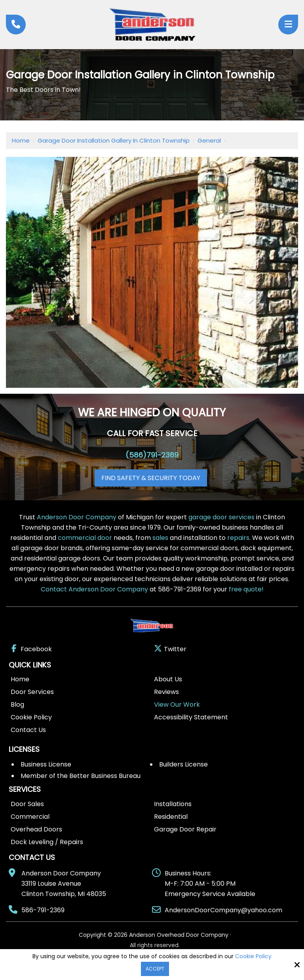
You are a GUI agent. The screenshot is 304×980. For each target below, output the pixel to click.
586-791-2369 (43, 910)
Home (21, 140)
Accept (155, 969)
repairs (238, 538)
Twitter (170, 649)
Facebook (31, 649)
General (209, 140)
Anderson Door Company (77, 517)
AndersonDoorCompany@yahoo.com (223, 910)
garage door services (221, 517)
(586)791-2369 (152, 455)
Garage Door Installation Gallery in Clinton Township (114, 140)
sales (160, 538)
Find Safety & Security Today (151, 478)
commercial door (85, 538)
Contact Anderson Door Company (94, 589)
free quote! (246, 589)
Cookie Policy (253, 956)
